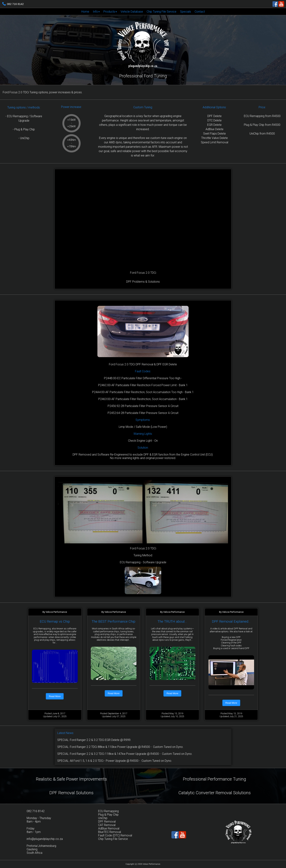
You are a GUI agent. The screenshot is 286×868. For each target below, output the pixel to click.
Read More (55, 696)
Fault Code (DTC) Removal (115, 835)
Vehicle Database (132, 12)
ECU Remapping (108, 811)
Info (96, 12)
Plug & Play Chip (108, 815)
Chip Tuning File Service (162, 12)
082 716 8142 (15, 4)
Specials (185, 12)
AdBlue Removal (109, 828)
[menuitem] (85, 12)
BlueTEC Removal (110, 832)
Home (85, 12)
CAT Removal (107, 825)
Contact (200, 12)
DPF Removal (107, 822)
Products (110, 12)
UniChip (103, 818)
